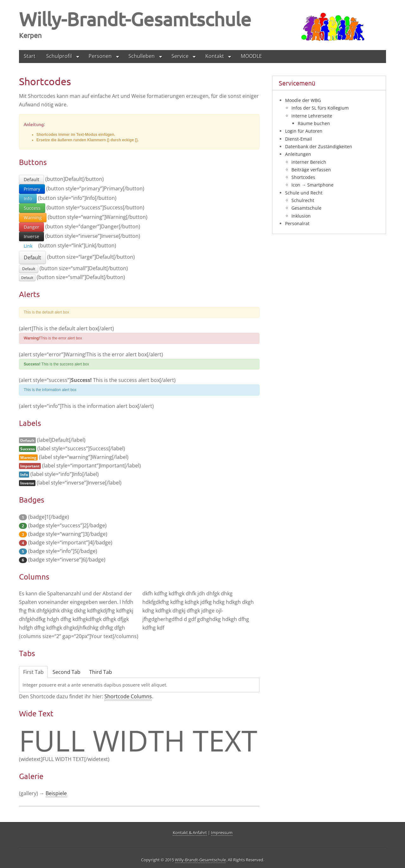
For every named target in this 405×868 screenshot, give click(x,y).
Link (28, 246)
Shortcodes (303, 177)
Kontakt (215, 56)
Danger (31, 227)
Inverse (31, 236)
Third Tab (101, 672)
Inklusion (301, 216)
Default (31, 179)
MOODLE (251, 56)
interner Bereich (309, 162)
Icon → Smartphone (312, 185)
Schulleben (142, 56)
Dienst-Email (299, 139)
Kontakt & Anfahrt (190, 833)
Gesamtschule (306, 208)
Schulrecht (303, 200)
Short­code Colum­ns (128, 696)
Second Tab (66, 672)
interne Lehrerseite (312, 116)
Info (28, 198)
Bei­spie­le (56, 794)
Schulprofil (59, 56)
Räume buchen (314, 123)
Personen (100, 56)
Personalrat (297, 223)
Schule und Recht (304, 193)
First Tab (33, 672)
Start (30, 56)
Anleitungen (298, 154)
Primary (32, 189)
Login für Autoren (304, 131)
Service (180, 56)
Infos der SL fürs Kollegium (320, 108)
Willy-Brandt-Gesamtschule (135, 19)
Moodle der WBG (303, 100)
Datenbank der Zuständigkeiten (319, 146)
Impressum (222, 833)
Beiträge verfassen (311, 170)
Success (32, 208)
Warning (33, 217)
